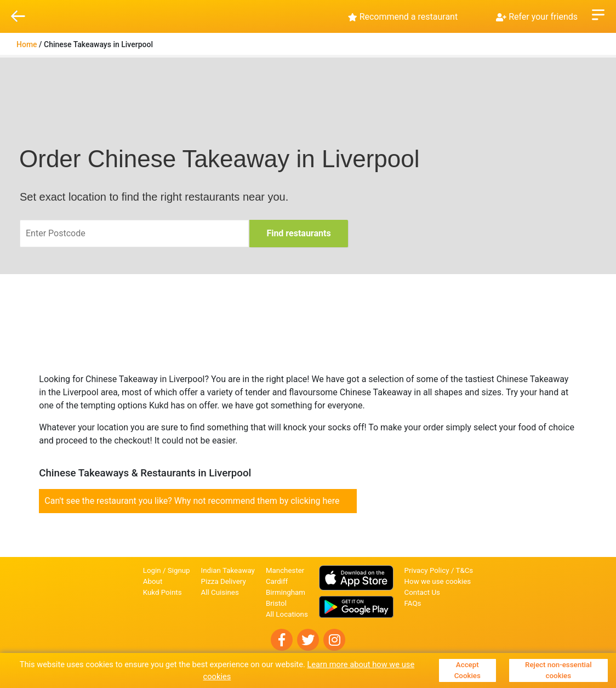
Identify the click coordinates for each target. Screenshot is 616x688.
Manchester (285, 570)
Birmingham (286, 592)
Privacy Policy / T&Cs (439, 570)
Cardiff (277, 581)
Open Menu (598, 14)
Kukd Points (162, 592)
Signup (179, 570)
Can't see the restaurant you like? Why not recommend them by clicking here (192, 501)
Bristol (276, 603)
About (153, 581)
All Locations (287, 614)
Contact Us (422, 592)
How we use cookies (438, 581)
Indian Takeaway (228, 570)
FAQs (413, 603)
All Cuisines (220, 592)
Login (152, 570)
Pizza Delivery (224, 581)
